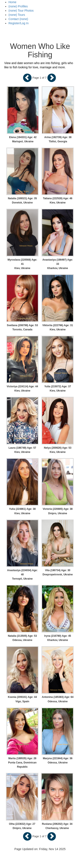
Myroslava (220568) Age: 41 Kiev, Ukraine (22, 264)
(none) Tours (17, 15)
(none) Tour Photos (21, 11)
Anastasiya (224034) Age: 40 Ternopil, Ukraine (22, 575)
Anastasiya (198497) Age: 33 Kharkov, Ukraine (58, 264)
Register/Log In (19, 23)
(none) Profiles (18, 6)
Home (12, 2)
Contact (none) (18, 19)
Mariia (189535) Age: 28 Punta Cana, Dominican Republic (22, 763)
